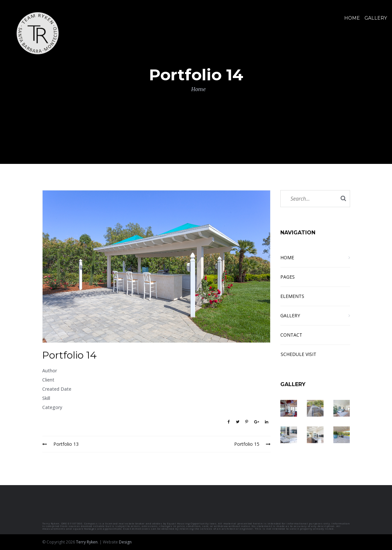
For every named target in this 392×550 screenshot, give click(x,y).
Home (198, 89)
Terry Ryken (87, 542)
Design (125, 542)
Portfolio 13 (60, 444)
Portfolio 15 (252, 444)
